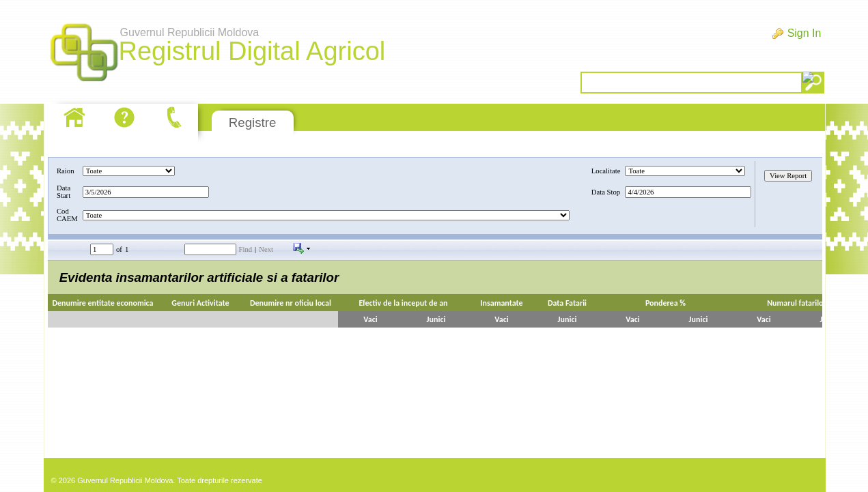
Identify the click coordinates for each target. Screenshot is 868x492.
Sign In (804, 33)
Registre (252, 122)
